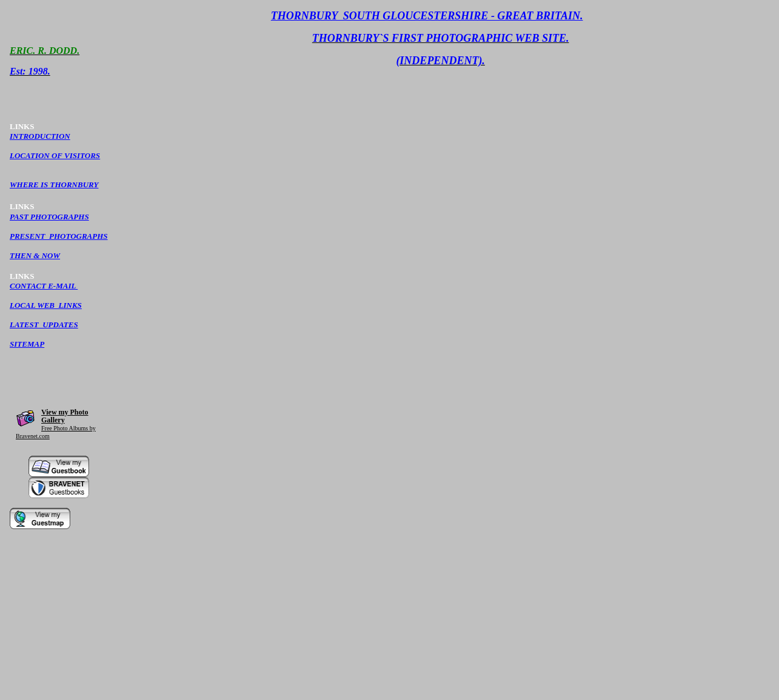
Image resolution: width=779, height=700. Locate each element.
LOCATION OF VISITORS (55, 155)
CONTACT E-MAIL (44, 286)
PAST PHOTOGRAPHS (49, 217)
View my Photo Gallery (65, 416)
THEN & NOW (35, 255)
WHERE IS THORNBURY (54, 185)
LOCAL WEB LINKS (46, 305)
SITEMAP (27, 344)
